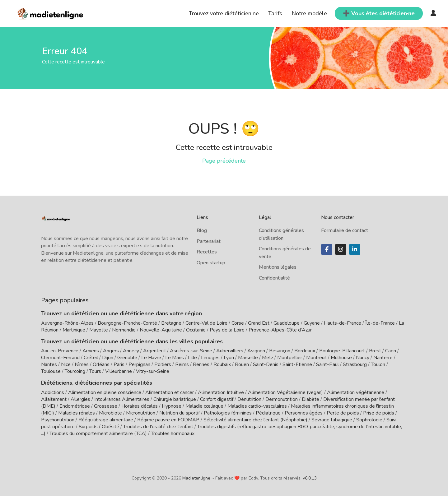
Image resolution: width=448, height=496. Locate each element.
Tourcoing (75, 371)
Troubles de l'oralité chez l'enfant (158, 427)
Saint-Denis (266, 364)
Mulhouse (341, 358)
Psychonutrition (58, 420)
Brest (375, 351)
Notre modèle (309, 13)
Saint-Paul (327, 364)
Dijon (108, 358)
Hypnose (172, 406)
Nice (66, 364)
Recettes (207, 252)
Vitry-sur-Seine (153, 371)
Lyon (229, 358)
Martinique (74, 330)
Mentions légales (278, 267)
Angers (111, 351)
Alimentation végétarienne (356, 392)
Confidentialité (274, 278)
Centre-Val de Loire (206, 323)
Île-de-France (380, 323)
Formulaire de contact (345, 230)
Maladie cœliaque (204, 406)
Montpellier (290, 358)
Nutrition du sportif (180, 413)
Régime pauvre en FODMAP (168, 420)
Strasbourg (355, 364)
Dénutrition (249, 399)
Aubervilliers (230, 351)
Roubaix (222, 364)
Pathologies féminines (228, 413)
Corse (238, 323)
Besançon (280, 351)
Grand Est (259, 323)
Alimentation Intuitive (221, 392)
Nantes (49, 364)
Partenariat (209, 241)
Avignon (256, 351)
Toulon (378, 364)
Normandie (124, 330)
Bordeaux (305, 351)
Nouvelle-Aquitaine (161, 330)
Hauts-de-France (343, 323)
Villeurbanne (119, 371)
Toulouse (51, 371)
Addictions (53, 392)
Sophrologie (369, 420)
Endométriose (75, 406)
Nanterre (383, 358)
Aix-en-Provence (60, 351)
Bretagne (171, 323)
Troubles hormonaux (173, 433)
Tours (95, 371)
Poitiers (163, 364)
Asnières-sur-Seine (191, 351)
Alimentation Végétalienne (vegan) (285, 392)
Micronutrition (141, 413)
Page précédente (224, 161)
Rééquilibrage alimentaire (106, 420)
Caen (391, 351)
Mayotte (99, 330)
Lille (192, 358)
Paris (119, 364)
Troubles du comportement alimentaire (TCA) (98, 433)
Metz (268, 358)
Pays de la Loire (227, 330)
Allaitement (54, 399)
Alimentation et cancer (170, 392)
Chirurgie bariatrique (175, 399)
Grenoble (127, 358)
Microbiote (111, 413)
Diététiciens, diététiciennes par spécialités (97, 383)
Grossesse (106, 406)
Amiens (91, 351)
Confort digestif (217, 399)
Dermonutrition (282, 399)
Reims (182, 364)
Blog (202, 230)
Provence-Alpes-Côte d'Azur (280, 330)
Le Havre (151, 358)
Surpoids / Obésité (99, 427)
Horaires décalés (140, 406)
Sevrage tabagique (332, 420)
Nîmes (82, 364)
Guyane (312, 323)
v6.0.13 (310, 478)
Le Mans (175, 358)
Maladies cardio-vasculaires (257, 406)
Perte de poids (343, 413)
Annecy (131, 351)
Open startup (211, 263)
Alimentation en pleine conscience (105, 392)
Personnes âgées (304, 413)
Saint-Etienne (297, 364)
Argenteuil (154, 351)
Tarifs (275, 13)
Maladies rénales (77, 413)
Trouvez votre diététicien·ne (224, 13)
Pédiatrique (268, 413)
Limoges (210, 358)
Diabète (310, 399)
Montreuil (316, 358)
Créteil (91, 358)
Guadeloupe (287, 323)
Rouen (242, 364)
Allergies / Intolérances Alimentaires (110, 399)
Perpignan (139, 364)
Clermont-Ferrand (60, 358)
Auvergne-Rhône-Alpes (67, 323)
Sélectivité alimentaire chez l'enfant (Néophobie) (255, 420)
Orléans (101, 364)
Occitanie (196, 330)
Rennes (201, 364)
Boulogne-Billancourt (342, 351)
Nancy (363, 358)
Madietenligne (196, 478)
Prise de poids (379, 413)
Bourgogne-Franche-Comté (127, 323)
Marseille (248, 358)
